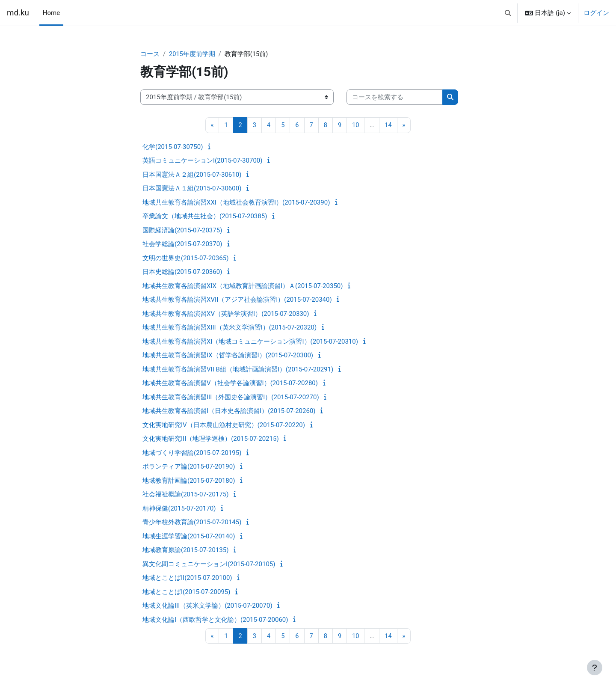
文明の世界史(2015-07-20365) (185, 258)
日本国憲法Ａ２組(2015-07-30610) (192, 175)
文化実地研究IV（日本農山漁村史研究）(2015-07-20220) (224, 425)
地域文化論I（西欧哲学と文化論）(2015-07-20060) (215, 620)
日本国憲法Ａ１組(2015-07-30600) (192, 189)
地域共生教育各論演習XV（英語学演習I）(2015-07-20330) (226, 314)
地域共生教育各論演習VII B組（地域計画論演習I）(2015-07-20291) (238, 370)
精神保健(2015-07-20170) (179, 509)
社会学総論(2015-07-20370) (182, 244)
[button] (508, 13)
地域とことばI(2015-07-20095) (186, 592)
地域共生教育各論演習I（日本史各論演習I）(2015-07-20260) (229, 411)
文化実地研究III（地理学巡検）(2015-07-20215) (211, 439)
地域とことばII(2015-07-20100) (187, 578)
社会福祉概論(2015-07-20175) (185, 495)
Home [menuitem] (51, 13)
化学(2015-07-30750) (173, 147)
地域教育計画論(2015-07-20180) (189, 481)
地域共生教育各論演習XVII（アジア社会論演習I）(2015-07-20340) (237, 300)
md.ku (18, 13)
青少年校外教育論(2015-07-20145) (192, 523)
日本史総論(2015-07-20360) (182, 272)
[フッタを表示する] (595, 668)
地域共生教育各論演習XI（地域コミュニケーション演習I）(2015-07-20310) (250, 342)
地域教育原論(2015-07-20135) (185, 550)
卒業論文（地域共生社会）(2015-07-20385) (205, 217)
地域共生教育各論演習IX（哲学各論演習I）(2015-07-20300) (228, 356)
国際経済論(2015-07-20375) (182, 231)
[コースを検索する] (395, 98)
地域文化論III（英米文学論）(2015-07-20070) (207, 606)
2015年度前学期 (192, 54)
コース (150, 54)
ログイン (596, 13)
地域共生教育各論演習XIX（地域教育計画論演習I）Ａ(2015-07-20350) (243, 286)
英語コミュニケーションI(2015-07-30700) (202, 161)
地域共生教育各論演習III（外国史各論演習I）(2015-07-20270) (231, 398)
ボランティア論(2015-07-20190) (189, 467)
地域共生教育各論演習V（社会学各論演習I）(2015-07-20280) (230, 383)
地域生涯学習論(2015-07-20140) (189, 537)
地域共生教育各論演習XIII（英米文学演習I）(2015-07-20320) (230, 328)
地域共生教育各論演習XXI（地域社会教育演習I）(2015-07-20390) (236, 203)
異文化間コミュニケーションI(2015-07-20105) (209, 564)
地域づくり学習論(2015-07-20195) (192, 453)
